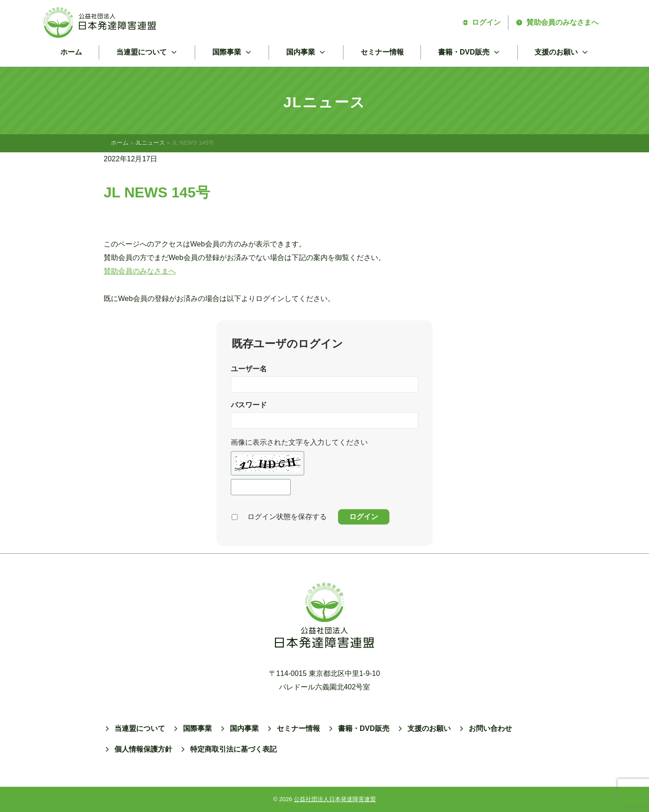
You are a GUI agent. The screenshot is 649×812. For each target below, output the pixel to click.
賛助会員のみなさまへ (557, 22)
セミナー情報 (382, 52)
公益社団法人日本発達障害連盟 (335, 799)
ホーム (71, 52)
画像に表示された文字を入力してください (299, 442)
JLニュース (150, 143)
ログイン (481, 22)
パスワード (249, 405)
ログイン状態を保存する (287, 517)
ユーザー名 (249, 369)
